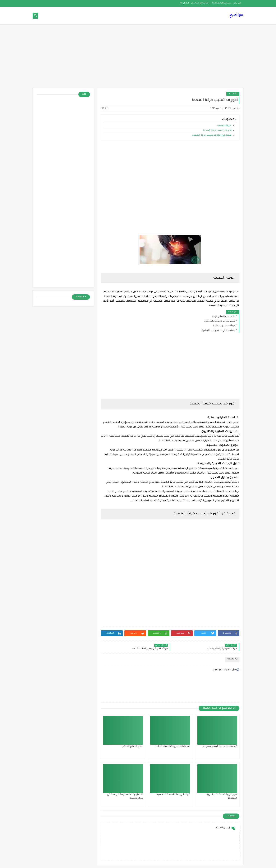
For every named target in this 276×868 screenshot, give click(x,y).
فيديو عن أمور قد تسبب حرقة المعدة (212, 135)
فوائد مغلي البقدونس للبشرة (219, 331)
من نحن (237, 3)
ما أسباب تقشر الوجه (223, 317)
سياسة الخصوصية (221, 3)
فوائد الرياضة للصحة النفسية (173, 795)
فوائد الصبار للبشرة (224, 326)
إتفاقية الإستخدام (200, 3)
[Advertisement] (138, 58)
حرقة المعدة (224, 126)
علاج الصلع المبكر (133, 747)
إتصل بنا (185, 3)
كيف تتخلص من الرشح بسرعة (220, 747)
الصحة (233, 94)
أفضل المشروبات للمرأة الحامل (172, 747)
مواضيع (236, 15)
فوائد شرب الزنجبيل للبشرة (220, 321)
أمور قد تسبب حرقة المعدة (217, 131)
